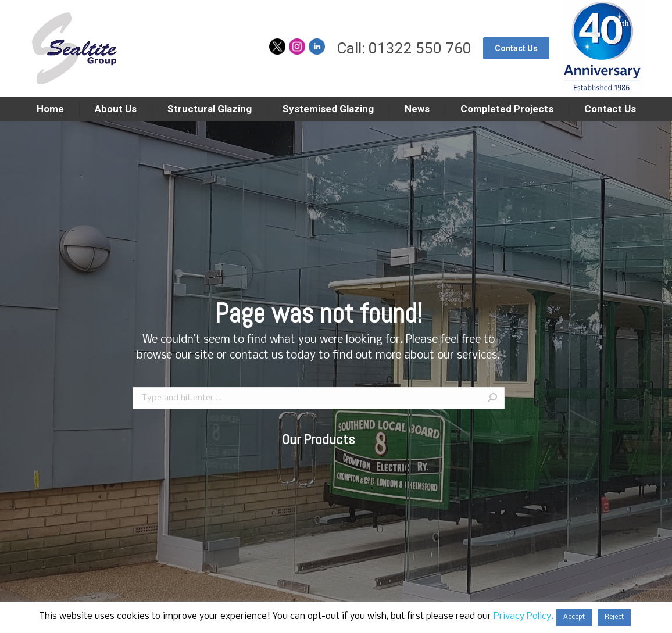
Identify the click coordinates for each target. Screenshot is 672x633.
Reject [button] (614, 617)
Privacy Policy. (523, 616)
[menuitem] (50, 109)
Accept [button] (574, 617)
